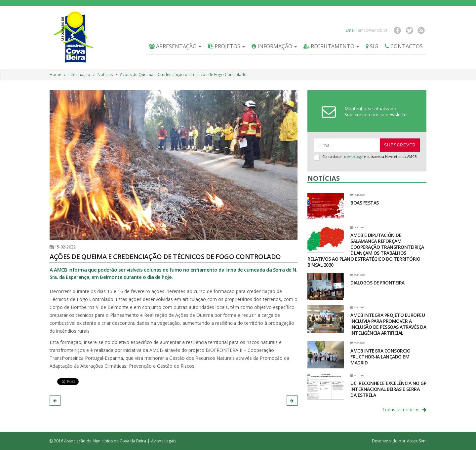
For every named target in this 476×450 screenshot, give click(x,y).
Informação (274, 46)
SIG (372, 46)
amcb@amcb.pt (373, 30)
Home (55, 75)
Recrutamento (331, 46)
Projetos (226, 46)
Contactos (404, 46)
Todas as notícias (404, 410)
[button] (55, 401)
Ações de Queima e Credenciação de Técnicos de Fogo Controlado (183, 75)
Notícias (105, 75)
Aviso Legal (355, 157)
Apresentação (175, 46)
